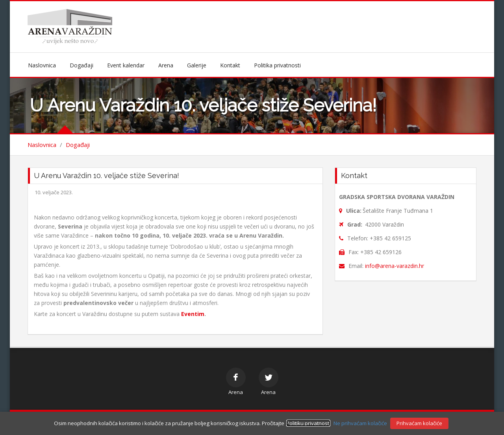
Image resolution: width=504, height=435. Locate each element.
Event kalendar (126, 65)
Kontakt (230, 65)
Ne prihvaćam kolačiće (360, 423)
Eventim (193, 314)
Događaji (82, 65)
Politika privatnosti (277, 65)
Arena (166, 65)
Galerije (197, 65)
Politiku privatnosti (308, 423)
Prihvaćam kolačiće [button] (419, 423)
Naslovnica (42, 65)
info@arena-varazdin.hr (395, 266)
